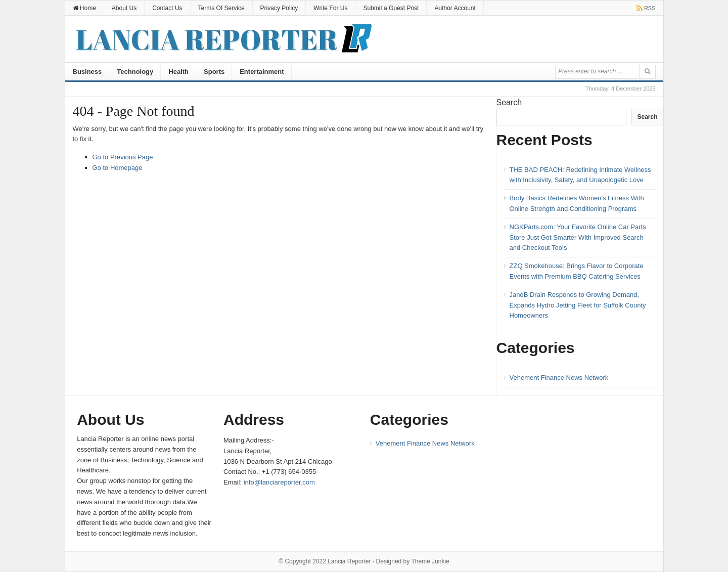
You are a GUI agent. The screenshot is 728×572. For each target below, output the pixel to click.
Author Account (455, 8)
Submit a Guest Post (391, 8)
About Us (124, 8)
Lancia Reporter (349, 561)
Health (178, 72)
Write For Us (330, 8)
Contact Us (167, 8)
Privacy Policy (279, 8)
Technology (135, 72)
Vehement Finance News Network (559, 378)
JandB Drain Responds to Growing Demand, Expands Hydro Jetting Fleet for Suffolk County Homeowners (578, 305)
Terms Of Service (221, 8)
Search (509, 102)
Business (87, 72)
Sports (214, 72)
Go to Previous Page (123, 157)
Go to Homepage (118, 168)
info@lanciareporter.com (279, 482)
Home (84, 8)
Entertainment (262, 72)
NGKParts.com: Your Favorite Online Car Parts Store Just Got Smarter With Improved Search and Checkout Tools (578, 237)
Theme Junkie (430, 561)
